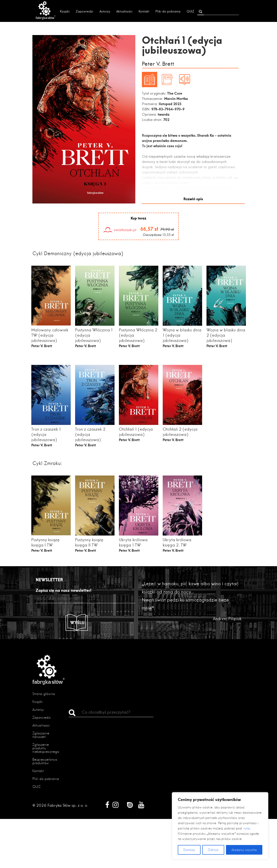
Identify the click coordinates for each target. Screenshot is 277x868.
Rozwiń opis (193, 198)
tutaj (247, 828)
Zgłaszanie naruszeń (41, 735)
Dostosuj (189, 850)
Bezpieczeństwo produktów (45, 761)
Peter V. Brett (158, 64)
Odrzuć (213, 850)
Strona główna (44, 693)
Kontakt (144, 11)
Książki (65, 11)
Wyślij (78, 622)
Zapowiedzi (85, 11)
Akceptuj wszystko (244, 850)
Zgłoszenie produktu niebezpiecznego (46, 748)
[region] (220, 826)
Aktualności (124, 11)
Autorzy (105, 11)
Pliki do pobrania (168, 11)
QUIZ (190, 11)
